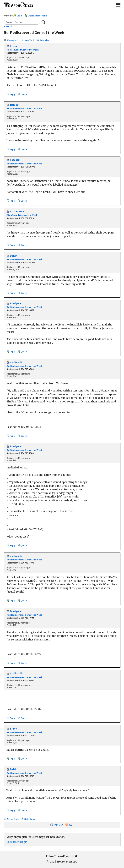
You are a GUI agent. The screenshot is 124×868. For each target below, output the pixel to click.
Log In (19, 16)
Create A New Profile (37, 16)
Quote (24, 94)
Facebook (72, 856)
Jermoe (14, 105)
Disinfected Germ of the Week (22, 215)
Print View (45, 40)
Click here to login (17, 842)
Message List (13, 40)
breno (13, 46)
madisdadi (16, 362)
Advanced (8, 26)
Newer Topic (13, 819)
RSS (70, 825)
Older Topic (30, 819)
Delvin (14, 256)
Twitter (76, 856)
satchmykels (17, 212)
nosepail (15, 160)
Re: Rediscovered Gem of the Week (24, 109)
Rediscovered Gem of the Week (23, 50)
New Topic (30, 40)
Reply (13, 94)
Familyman (16, 304)
